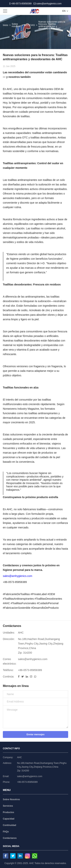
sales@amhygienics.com (48, 4)
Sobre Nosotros (11, 799)
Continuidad (9, 825)
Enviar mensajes (35, 734)
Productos (8, 812)
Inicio (5, 25)
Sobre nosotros (16, 25)
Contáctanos (10, 838)
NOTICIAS (29, 25)
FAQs (6, 832)
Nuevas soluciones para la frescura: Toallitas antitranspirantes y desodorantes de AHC (52, 25)
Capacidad (9, 819)
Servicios (8, 806)
